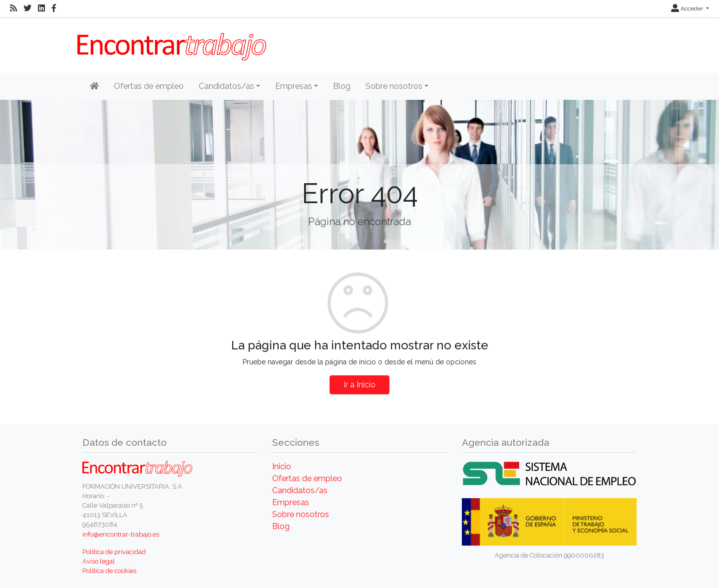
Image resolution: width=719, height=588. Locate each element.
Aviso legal (99, 561)
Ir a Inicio (359, 385)
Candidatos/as (300, 490)
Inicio (282, 466)
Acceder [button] (688, 8)
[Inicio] (94, 86)
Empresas (291, 502)
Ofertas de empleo (149, 86)
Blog (342, 86)
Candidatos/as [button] (226, 86)
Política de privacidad (114, 552)
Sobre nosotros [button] (394, 86)
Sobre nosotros (301, 514)
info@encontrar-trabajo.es (121, 534)
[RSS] (13, 8)
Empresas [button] (294, 86)
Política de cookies (109, 571)
